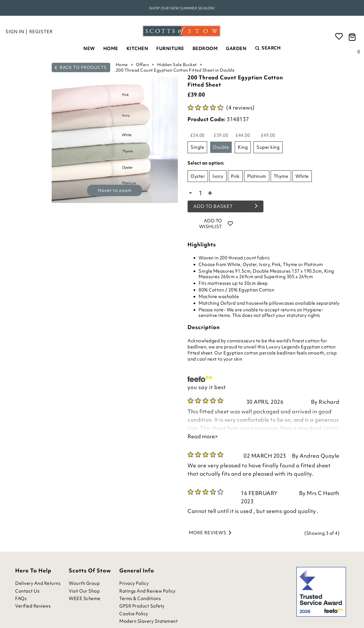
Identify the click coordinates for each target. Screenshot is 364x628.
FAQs (21, 599)
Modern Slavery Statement (148, 621)
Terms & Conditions (140, 599)
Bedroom (205, 48)
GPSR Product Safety (142, 606)
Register (41, 32)
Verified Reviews (33, 606)
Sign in (15, 32)
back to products (81, 67)
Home (111, 48)
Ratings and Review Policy (147, 591)
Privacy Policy (134, 583)
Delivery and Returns (38, 583)
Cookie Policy (134, 614)
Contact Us (27, 591)
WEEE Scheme (85, 599)
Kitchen (137, 48)
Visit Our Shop (84, 591)
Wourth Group (84, 583)
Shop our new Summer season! (182, 8)
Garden (236, 48)
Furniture (170, 48)
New (89, 48)
